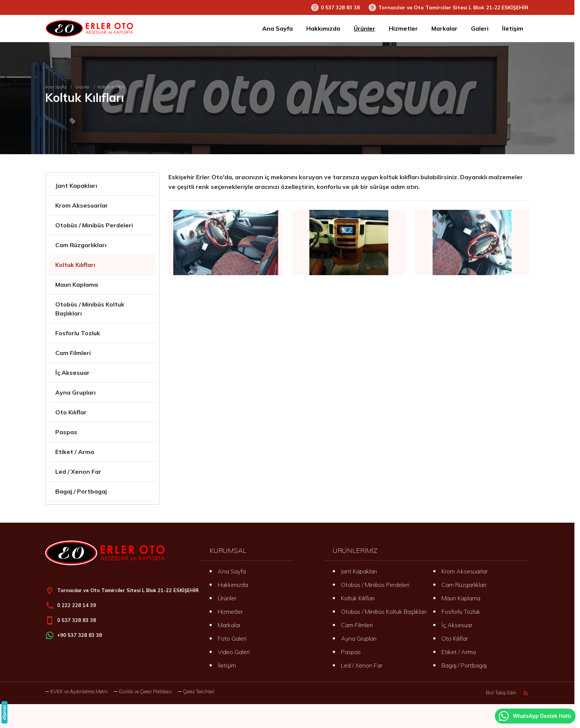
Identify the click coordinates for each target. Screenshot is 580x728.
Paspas (351, 652)
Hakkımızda (233, 585)
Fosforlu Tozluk (461, 612)
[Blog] (526, 693)
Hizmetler (230, 612)
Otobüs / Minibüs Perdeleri (375, 585)
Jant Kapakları (359, 571)
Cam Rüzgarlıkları (464, 585)
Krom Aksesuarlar (465, 571)
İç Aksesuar (457, 625)
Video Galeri (234, 652)
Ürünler (227, 598)
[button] (196, 692)
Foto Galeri (232, 638)
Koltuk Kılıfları (358, 598)
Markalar (229, 625)
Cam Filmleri (357, 625)
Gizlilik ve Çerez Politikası (145, 691)
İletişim (227, 665)
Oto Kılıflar (455, 638)
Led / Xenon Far (362, 665)
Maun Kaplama (461, 598)
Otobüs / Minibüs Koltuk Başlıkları (384, 612)
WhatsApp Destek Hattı (534, 716)
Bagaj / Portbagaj (464, 665)
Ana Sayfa (232, 571)
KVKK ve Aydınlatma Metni (79, 691)
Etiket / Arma (459, 652)
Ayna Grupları (359, 638)
